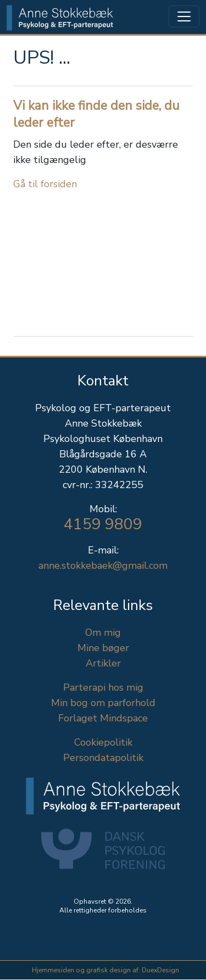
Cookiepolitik (103, 742)
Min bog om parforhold (103, 703)
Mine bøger (103, 648)
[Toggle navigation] (184, 16)
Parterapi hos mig (103, 687)
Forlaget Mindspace (103, 718)
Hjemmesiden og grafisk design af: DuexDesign (105, 970)
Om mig (103, 632)
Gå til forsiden (45, 184)
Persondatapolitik (103, 758)
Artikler (103, 663)
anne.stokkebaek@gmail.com (103, 565)
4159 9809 (103, 524)
